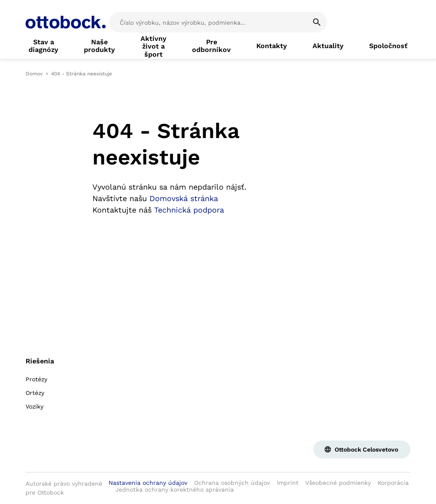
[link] (43, 46)
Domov (34, 74)
